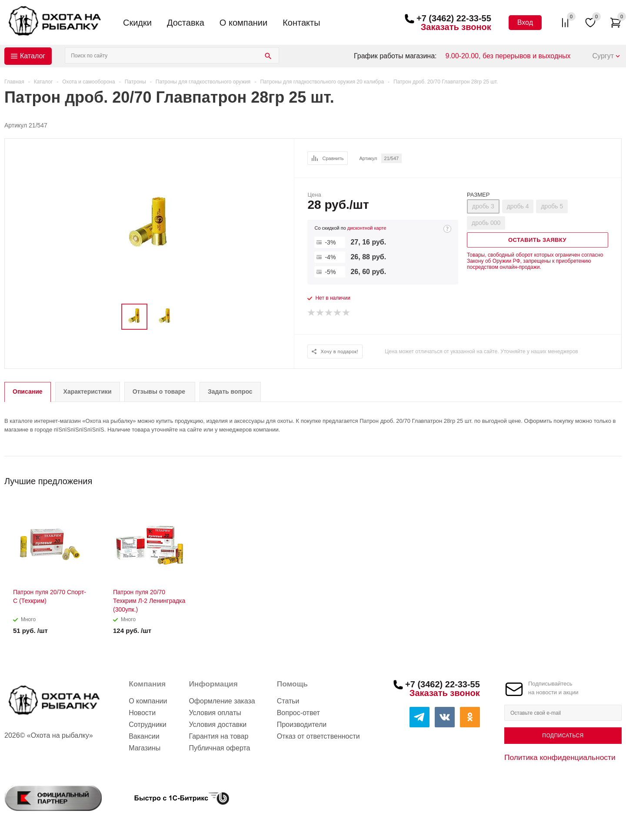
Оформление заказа (222, 701)
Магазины (145, 748)
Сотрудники (148, 725)
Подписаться (563, 736)
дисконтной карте (367, 228)
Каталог (33, 56)
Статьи (288, 701)
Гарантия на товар (218, 736)
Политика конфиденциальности (560, 757)
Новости (142, 713)
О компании (243, 23)
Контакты (301, 23)
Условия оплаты (215, 713)
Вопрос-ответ (298, 713)
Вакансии (144, 736)
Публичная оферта (219, 748)
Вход (525, 22)
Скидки (137, 23)
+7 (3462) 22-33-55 (454, 18)
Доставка (186, 23)
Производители (302, 725)
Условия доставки (218, 725)
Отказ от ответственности (318, 736)
